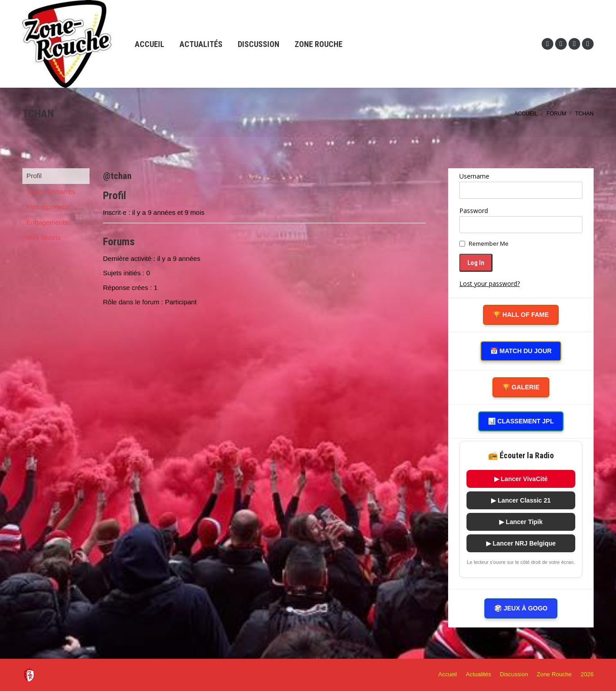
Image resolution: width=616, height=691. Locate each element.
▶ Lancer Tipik (521, 522)
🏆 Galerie (521, 387)
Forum (556, 114)
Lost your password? (490, 284)
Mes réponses (47, 207)
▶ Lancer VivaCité (521, 479)
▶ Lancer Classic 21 (521, 500)
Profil (34, 176)
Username (474, 176)
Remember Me (489, 243)
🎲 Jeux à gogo (521, 608)
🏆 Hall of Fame (521, 315)
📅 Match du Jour (521, 351)
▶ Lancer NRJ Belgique (521, 543)
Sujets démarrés (51, 191)
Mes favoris (44, 237)
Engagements (47, 222)
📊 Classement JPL (521, 421)
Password (474, 211)
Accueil (526, 114)
